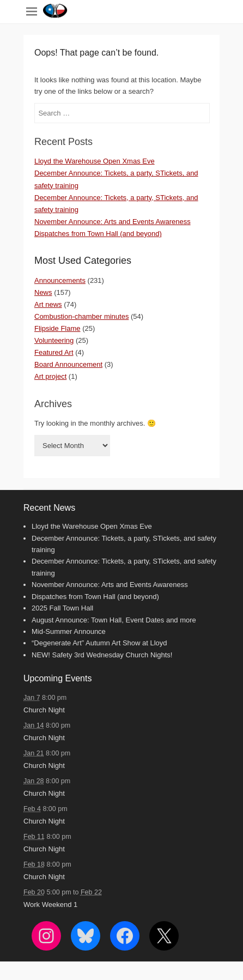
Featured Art (54, 352)
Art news (48, 304)
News (43, 292)
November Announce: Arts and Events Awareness (113, 222)
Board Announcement (68, 364)
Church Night (44, 710)
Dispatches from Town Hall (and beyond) (98, 234)
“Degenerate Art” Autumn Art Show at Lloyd (99, 643)
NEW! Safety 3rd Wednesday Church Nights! (102, 655)
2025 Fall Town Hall (62, 608)
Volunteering (54, 340)
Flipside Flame (57, 328)
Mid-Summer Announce (69, 631)
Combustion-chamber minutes (81, 316)
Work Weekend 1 (50, 905)
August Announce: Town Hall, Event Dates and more (114, 620)
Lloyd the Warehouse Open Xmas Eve (95, 161)
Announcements (60, 280)
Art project (50, 376)
